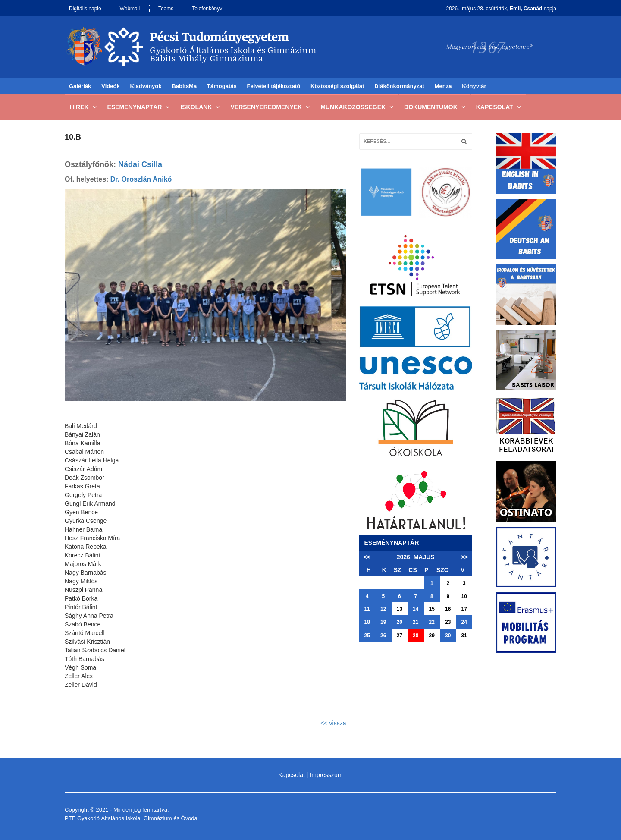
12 (383, 609)
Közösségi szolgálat (337, 86)
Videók (110, 86)
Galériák (80, 86)
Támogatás (222, 86)
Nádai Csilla (140, 164)
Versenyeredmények (266, 107)
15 (432, 609)
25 (367, 636)
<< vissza (333, 723)
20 (400, 622)
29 (432, 636)
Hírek (79, 107)
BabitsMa (184, 86)
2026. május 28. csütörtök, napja (501, 9)
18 (367, 622)
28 (416, 636)
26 (383, 636)
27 (400, 636)
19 (383, 622)
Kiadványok (146, 86)
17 (464, 609)
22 (432, 622)
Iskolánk (196, 107)
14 (416, 609)
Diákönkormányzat (399, 86)
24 (464, 622)
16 (448, 609)
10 (464, 596)
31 (464, 636)
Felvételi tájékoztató (274, 86)
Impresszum (326, 775)
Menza (443, 86)
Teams (166, 9)
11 (367, 609)
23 (448, 622)
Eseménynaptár (135, 107)
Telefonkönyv (207, 9)
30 (448, 636)
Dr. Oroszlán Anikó (141, 179)
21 (416, 622)
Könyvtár (474, 86)
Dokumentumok (431, 107)
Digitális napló (85, 9)
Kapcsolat (495, 107)
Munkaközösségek (353, 107)
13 (400, 609)
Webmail (130, 9)
